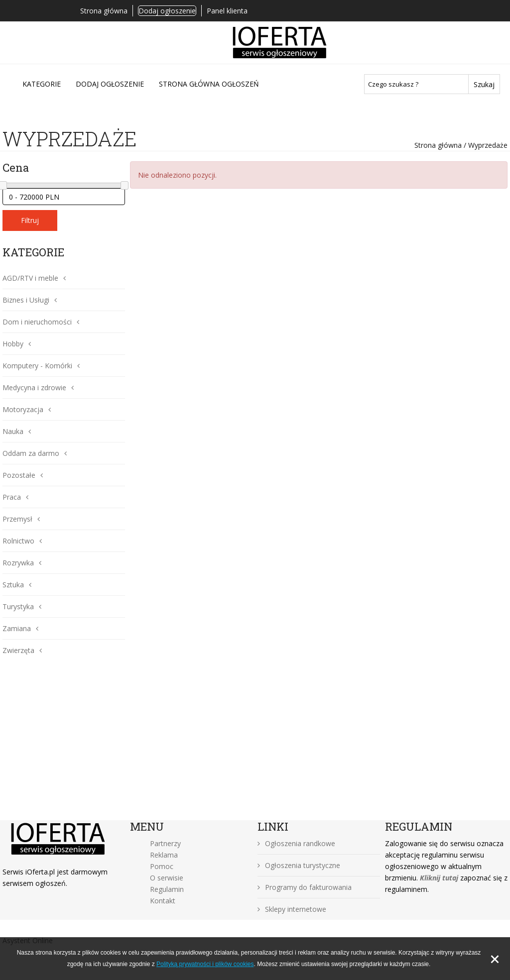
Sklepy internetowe (292, 909)
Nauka (13, 431)
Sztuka (13, 585)
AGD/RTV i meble (30, 278)
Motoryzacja (23, 409)
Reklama (164, 855)
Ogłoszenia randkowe (296, 843)
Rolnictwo (18, 541)
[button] (62, 278)
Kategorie (42, 84)
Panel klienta (227, 11)
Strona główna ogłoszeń (209, 84)
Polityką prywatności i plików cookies (205, 964)
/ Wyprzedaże (485, 145)
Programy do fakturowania (305, 887)
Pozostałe (19, 475)
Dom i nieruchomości (37, 322)
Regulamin (167, 889)
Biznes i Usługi (26, 300)
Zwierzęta (18, 650)
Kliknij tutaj (439, 878)
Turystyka (18, 606)
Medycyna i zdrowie (34, 387)
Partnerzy (165, 843)
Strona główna (104, 11)
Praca (12, 497)
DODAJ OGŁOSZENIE (110, 84)
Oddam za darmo (31, 453)
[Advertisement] (255, 746)
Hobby (13, 344)
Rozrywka (18, 563)
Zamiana (17, 628)
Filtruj (30, 220)
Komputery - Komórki (37, 366)
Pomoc (162, 866)
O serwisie (167, 878)
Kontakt (163, 901)
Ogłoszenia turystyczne (299, 865)
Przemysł (17, 519)
